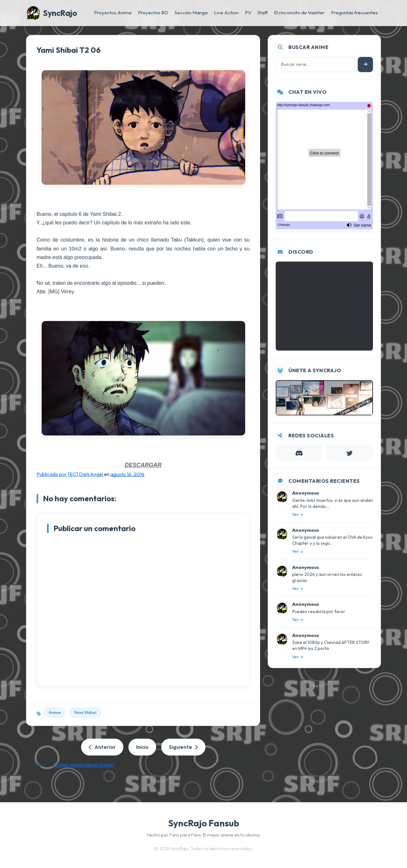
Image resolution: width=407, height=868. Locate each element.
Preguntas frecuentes (354, 13)
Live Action (226, 13)
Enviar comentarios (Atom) (84, 765)
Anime (55, 712)
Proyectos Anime (113, 13)
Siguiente (183, 747)
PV (248, 13)
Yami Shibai (85, 712)
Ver (298, 514)
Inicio (142, 747)
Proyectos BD (153, 13)
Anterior (102, 747)
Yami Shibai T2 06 (69, 50)
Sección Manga (191, 13)
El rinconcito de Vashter (299, 13)
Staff (263, 13)
